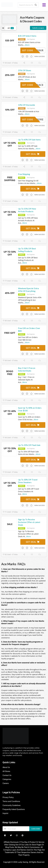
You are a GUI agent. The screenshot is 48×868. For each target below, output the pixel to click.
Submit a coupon (38, 28)
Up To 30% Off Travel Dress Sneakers (28, 481)
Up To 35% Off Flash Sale (29, 445)
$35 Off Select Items (27, 36)
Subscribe (36, 829)
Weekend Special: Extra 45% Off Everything (28, 290)
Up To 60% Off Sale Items (29, 140)
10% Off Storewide (26, 105)
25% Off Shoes (25, 70)
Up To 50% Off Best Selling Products (27, 250)
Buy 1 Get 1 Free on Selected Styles (27, 369)
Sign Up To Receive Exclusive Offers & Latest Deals (29, 522)
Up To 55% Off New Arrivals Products (27, 210)
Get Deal (33, 154)
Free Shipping (24, 174)
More (27, 45)
